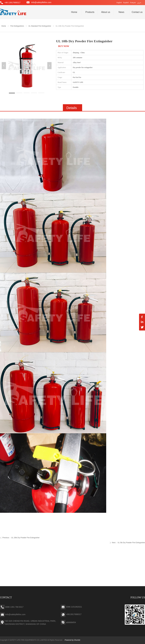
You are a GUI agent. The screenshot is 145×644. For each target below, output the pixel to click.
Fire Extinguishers (17, 26)
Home (4, 26)
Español (126, 3)
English (119, 3)
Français (133, 3)
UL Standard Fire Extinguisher (40, 26)
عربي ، (140, 3)
